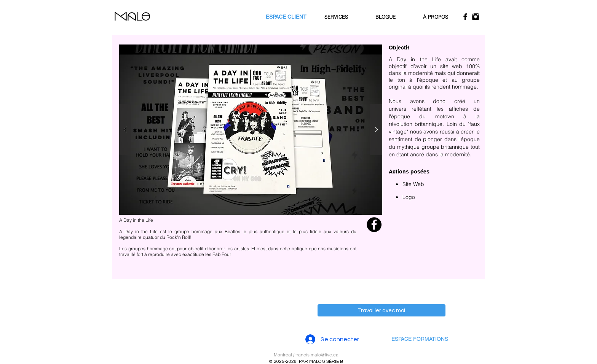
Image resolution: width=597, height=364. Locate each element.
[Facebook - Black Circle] (374, 225)
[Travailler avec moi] (382, 310)
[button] (251, 130)
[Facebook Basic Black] (465, 17)
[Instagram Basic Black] (476, 17)
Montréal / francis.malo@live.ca (306, 355)
